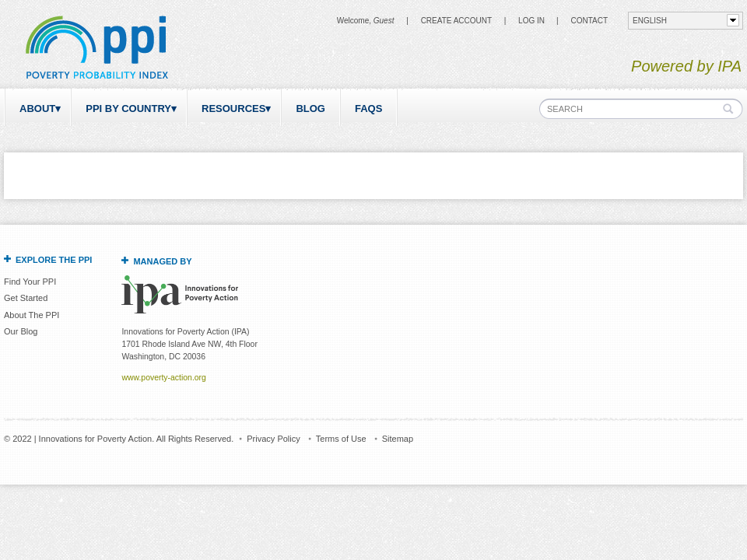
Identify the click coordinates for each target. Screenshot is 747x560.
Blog (310, 108)
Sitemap (398, 439)
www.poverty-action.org (163, 378)
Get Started (26, 298)
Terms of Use (341, 439)
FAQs (368, 108)
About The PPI (32, 315)
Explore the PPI (54, 260)
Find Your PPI (30, 282)
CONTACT (589, 21)
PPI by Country (128, 108)
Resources (233, 108)
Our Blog (21, 331)
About (37, 108)
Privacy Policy (273, 439)
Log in (531, 21)
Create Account (456, 21)
